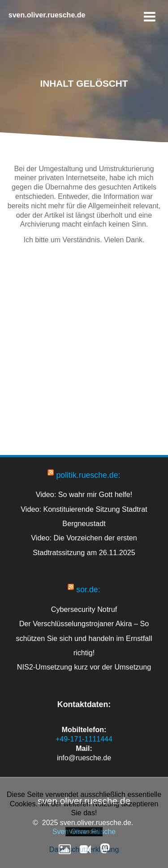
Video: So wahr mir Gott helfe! (84, 494)
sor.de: (88, 590)
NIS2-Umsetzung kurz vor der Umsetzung (84, 667)
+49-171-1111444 (84, 739)
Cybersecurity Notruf (84, 609)
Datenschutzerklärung (84, 849)
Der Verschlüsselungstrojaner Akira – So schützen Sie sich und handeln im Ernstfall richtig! (84, 638)
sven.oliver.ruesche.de (47, 15)
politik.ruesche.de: (88, 475)
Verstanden (84, 832)
